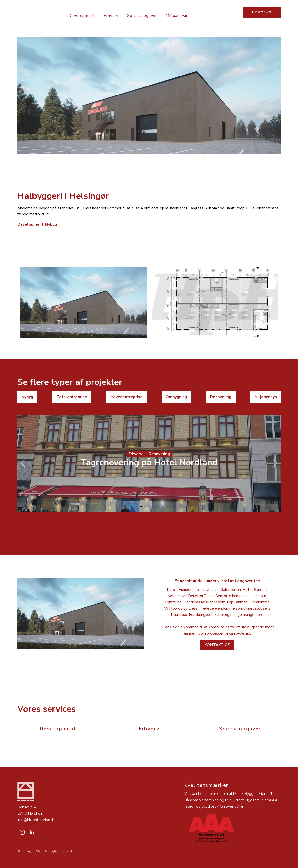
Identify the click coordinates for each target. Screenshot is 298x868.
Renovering (221, 397)
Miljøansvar (177, 16)
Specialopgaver (142, 16)
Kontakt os (217, 645)
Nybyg (51, 224)
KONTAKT (262, 12)
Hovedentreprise (126, 397)
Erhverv (111, 16)
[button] (141, 506)
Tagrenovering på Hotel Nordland (149, 463)
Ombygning (176, 397)
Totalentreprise (72, 397)
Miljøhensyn (266, 397)
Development (82, 16)
